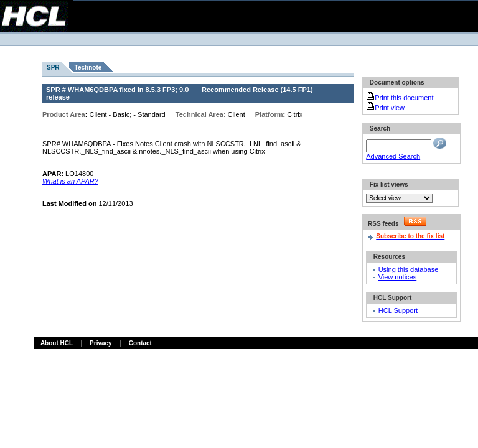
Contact (140, 343)
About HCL (57, 343)
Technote (88, 68)
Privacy (101, 343)
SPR (53, 68)
